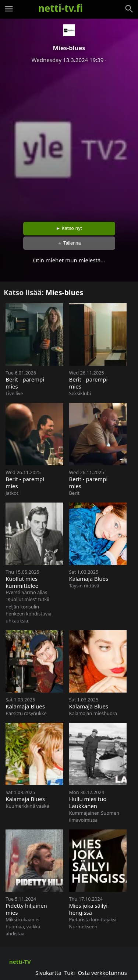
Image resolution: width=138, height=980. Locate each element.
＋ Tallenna (69, 243)
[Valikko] (9, 9)
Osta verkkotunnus (102, 973)
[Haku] (129, 9)
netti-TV (20, 962)
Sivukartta (48, 973)
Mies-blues (64, 292)
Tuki (70, 973)
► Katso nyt (69, 228)
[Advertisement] (69, 140)
